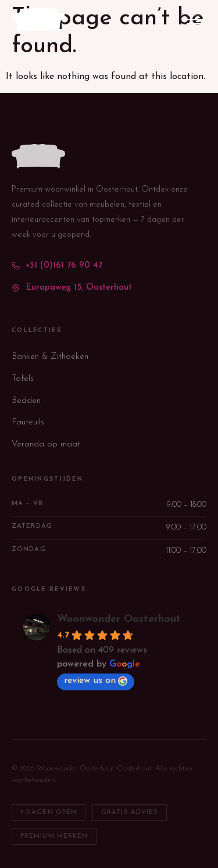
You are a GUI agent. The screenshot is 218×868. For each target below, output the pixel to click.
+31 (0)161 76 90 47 (57, 266)
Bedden (26, 401)
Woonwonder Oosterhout (119, 619)
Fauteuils (28, 422)
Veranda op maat (46, 444)
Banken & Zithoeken (50, 357)
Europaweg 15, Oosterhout (72, 288)
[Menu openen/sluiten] (194, 20)
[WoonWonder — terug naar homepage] (38, 20)
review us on (96, 681)
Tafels (23, 379)
